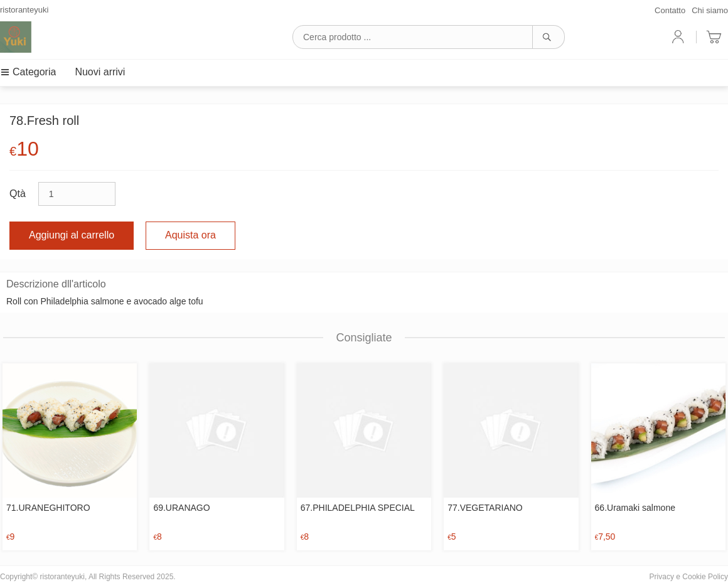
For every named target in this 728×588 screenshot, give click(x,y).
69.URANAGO (181, 508)
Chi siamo (710, 10)
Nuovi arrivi (100, 72)
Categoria (28, 72)
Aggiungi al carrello (72, 235)
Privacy (662, 577)
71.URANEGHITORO (48, 508)
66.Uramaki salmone (635, 508)
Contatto (670, 10)
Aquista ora (190, 235)
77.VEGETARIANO (485, 508)
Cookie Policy (705, 577)
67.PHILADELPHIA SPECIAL (358, 508)
